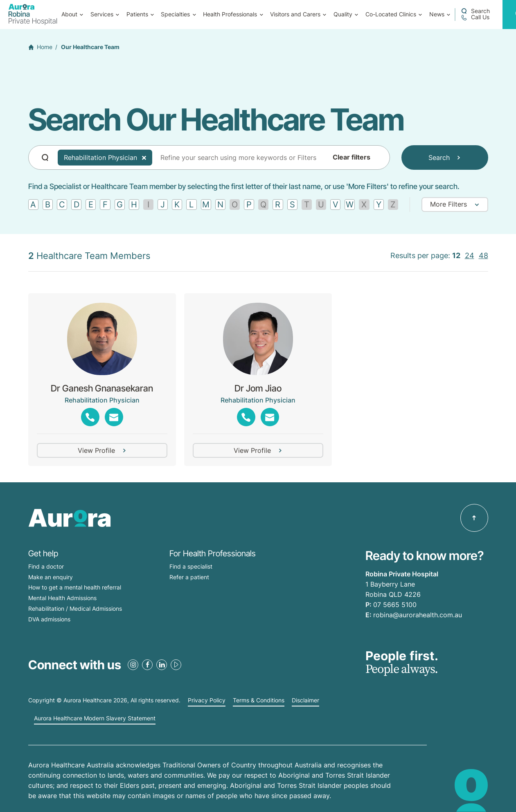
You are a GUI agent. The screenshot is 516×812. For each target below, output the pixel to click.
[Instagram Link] (133, 665)
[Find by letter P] (249, 204)
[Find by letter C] (62, 204)
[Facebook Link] (147, 665)
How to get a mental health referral (75, 587)
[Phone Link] (90, 417)
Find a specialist (191, 566)
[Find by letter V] (335, 204)
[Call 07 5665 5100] (475, 17)
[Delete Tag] (144, 157)
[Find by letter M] (206, 204)
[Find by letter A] (33, 204)
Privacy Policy (207, 700)
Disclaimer (305, 700)
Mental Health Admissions (62, 598)
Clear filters (352, 157)
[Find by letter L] (191, 204)
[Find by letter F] (105, 204)
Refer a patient (189, 577)
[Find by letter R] (278, 204)
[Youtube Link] (176, 665)
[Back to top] (474, 518)
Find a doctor (46, 566)
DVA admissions (49, 619)
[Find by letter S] (292, 204)
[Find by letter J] (163, 204)
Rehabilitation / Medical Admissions (75, 608)
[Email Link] (114, 417)
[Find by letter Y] (379, 204)
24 (470, 255)
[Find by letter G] (120, 204)
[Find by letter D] (76, 204)
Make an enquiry (51, 577)
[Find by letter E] (91, 204)
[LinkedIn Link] (162, 665)
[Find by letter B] (48, 204)
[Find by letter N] (220, 204)
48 (483, 255)
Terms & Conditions (259, 700)
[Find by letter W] (350, 204)
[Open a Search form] (475, 11)
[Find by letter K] (177, 204)
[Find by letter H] (134, 204)
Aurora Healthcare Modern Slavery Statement (95, 718)
